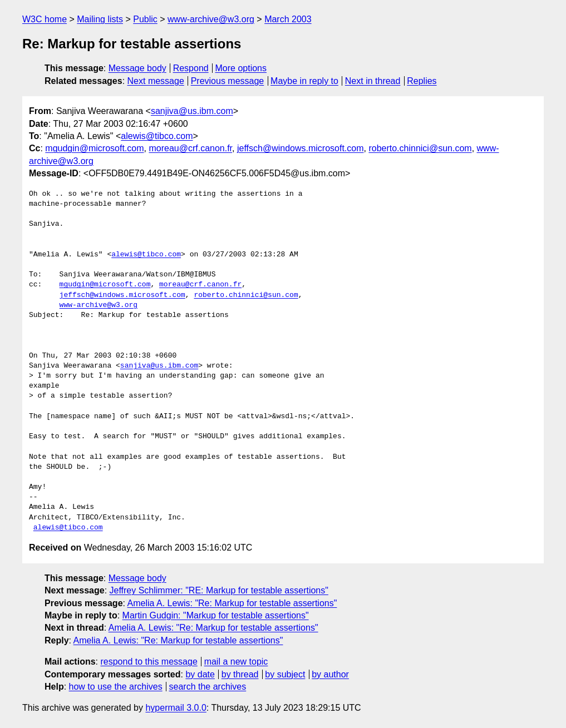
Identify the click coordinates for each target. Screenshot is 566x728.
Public (145, 19)
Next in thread (373, 81)
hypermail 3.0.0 (176, 708)
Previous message (228, 81)
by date (200, 674)
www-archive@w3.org (211, 19)
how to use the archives (116, 687)
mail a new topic (236, 662)
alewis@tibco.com (157, 136)
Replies (422, 81)
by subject (285, 674)
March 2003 (288, 19)
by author (330, 674)
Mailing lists (100, 19)
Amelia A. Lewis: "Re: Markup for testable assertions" (232, 603)
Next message (156, 81)
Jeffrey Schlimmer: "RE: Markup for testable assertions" (219, 590)
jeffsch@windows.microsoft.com (301, 148)
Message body (137, 68)
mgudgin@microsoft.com (94, 148)
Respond (191, 68)
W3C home (45, 19)
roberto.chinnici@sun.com (420, 148)
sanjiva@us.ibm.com (192, 111)
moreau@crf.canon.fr (190, 148)
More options (241, 68)
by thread (240, 674)
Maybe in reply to (304, 81)
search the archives (208, 687)
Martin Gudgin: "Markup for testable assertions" (216, 615)
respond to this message (149, 662)
